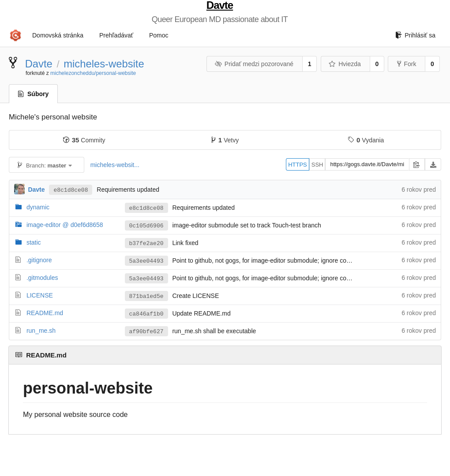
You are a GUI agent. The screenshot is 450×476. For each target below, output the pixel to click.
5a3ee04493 (146, 261)
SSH (317, 165)
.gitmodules (42, 278)
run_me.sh (41, 331)
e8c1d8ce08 (71, 190)
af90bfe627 (146, 332)
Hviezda (345, 64)
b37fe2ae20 (146, 244)
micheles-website (104, 64)
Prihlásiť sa (415, 35)
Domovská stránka (58, 35)
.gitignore (39, 260)
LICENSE (40, 295)
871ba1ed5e (146, 296)
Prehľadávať (116, 35)
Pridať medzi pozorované (254, 64)
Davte (220, 5)
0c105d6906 (146, 226)
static (34, 242)
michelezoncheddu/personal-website (93, 73)
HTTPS (298, 165)
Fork (407, 64)
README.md (45, 313)
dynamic (38, 207)
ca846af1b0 (146, 314)
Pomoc (159, 35)
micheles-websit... (115, 165)
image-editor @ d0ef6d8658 (65, 225)
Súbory (33, 94)
